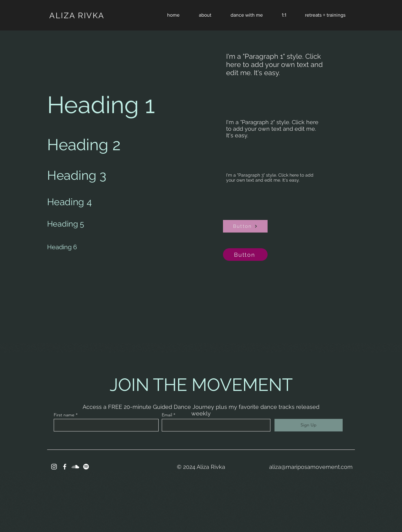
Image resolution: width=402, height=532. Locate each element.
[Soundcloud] (75, 467)
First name (64, 415)
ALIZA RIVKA (77, 15)
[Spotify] (86, 467)
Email (167, 415)
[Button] (245, 226)
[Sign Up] (309, 425)
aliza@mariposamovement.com (311, 467)
